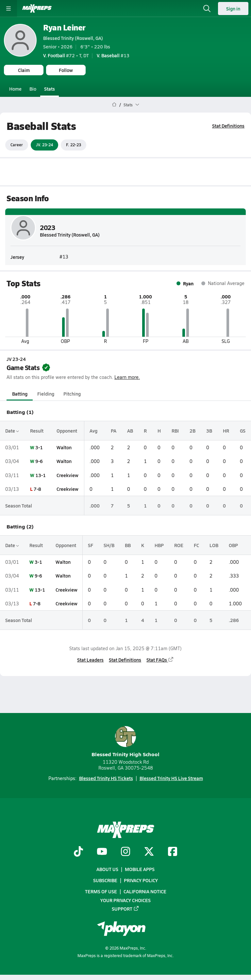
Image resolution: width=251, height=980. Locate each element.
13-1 (41, 475)
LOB (214, 545)
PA (114, 431)
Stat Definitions (228, 126)
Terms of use (101, 891)
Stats (50, 89)
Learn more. (127, 377)
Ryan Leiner (64, 27)
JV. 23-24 (44, 145)
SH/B (109, 545)
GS (243, 431)
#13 (113, 55)
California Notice (145, 891)
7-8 (37, 489)
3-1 (39, 447)
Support (125, 909)
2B (192, 431)
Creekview (67, 475)
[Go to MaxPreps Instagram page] (125, 852)
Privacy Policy (141, 880)
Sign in (233, 9)
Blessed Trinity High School (125, 742)
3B (209, 431)
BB (128, 545)
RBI (175, 431)
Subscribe (105, 880)
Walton (64, 447)
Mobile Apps (140, 869)
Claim (24, 70)
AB (130, 431)
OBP (233, 545)
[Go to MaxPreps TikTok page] (78, 852)
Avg (93, 431)
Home (15, 89)
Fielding (46, 394)
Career (17, 145)
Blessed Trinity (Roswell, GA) (73, 38)
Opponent (67, 431)
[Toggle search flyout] (207, 9)
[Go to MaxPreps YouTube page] (102, 852)
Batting (20, 394)
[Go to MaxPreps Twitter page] (149, 852)
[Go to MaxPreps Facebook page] (173, 852)
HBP (159, 545)
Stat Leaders (90, 660)
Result (37, 431)
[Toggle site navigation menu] (8, 9)
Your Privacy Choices (125, 900)
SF (91, 545)
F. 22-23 (74, 145)
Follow (66, 70)
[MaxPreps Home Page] (114, 105)
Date (12, 431)
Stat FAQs (160, 660)
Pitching (72, 394)
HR (226, 431)
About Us (107, 869)
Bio (33, 89)
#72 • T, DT (66, 55)
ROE (179, 545)
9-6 (39, 461)
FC (196, 545)
